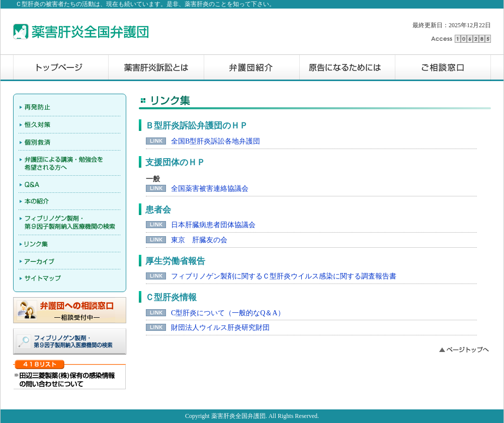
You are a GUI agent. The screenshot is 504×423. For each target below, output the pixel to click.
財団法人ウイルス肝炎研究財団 (220, 328)
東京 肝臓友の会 (199, 240)
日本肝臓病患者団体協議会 (213, 225)
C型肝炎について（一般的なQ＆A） (228, 313)
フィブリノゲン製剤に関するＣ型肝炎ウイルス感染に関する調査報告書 (284, 276)
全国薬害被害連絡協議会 (210, 189)
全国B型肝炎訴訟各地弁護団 (216, 141)
